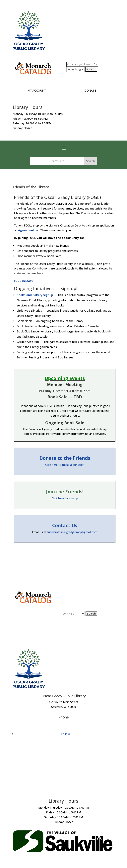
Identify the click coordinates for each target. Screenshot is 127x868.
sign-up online (28, 230)
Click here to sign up (65, 498)
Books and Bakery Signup (35, 295)
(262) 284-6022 (63, 723)
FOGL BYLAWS (24, 281)
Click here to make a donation (65, 465)
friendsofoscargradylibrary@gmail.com (72, 532)
